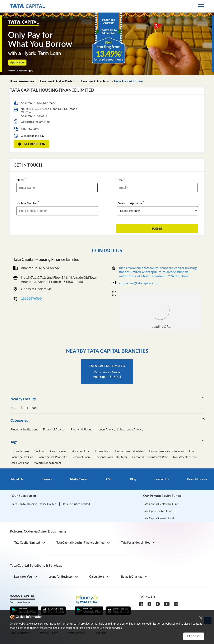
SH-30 (15, 408)
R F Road (31, 408)
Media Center (79, 479)
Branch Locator (197, 479)
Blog (133, 479)
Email (121, 180)
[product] (157, 211)
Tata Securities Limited (76, 504)
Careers (47, 479)
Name (21, 180)
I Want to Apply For (130, 203)
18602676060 (30, 129)
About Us (17, 479)
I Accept (194, 636)
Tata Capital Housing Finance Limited (34, 504)
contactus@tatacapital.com (139, 283)
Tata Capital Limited (107, 366)
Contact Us (162, 479)
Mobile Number (28, 203)
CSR (109, 479)
